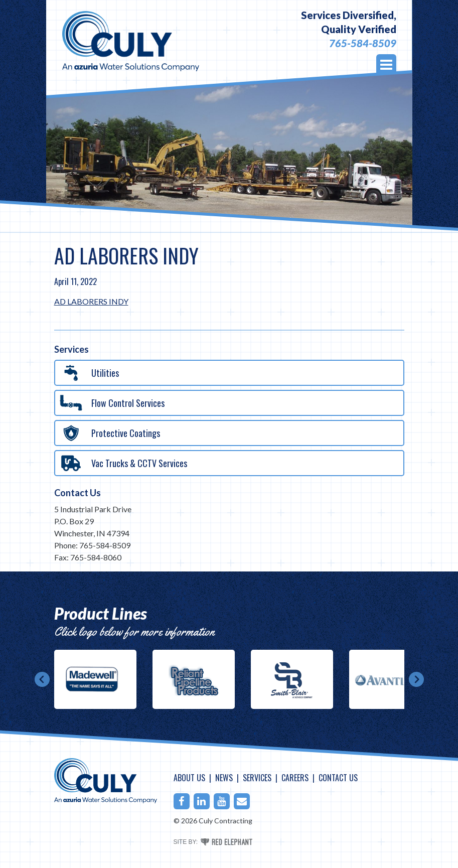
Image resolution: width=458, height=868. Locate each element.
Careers (295, 778)
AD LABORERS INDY (91, 301)
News (224, 778)
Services (257, 778)
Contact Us (78, 493)
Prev (42, 679)
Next (416, 679)
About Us (189, 778)
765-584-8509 (363, 43)
